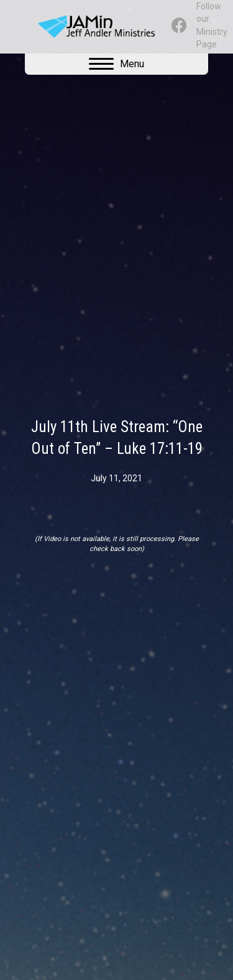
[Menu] (116, 64)
